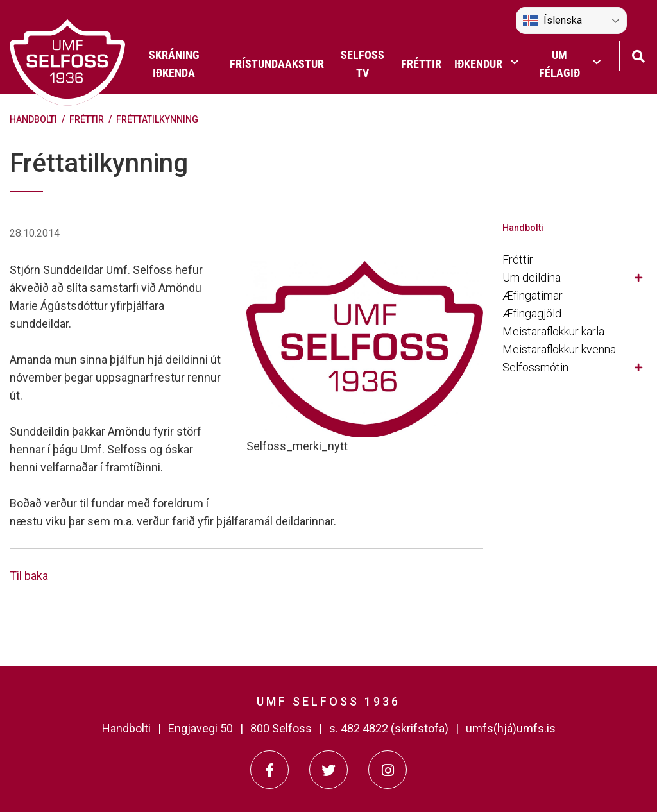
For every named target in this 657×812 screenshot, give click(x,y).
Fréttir (87, 119)
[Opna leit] (638, 55)
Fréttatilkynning (157, 119)
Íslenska (552, 21)
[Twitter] (328, 770)
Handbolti (33, 119)
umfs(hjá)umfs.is (511, 728)
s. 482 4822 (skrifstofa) (389, 728)
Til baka (29, 576)
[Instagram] (388, 770)
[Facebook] (269, 770)
